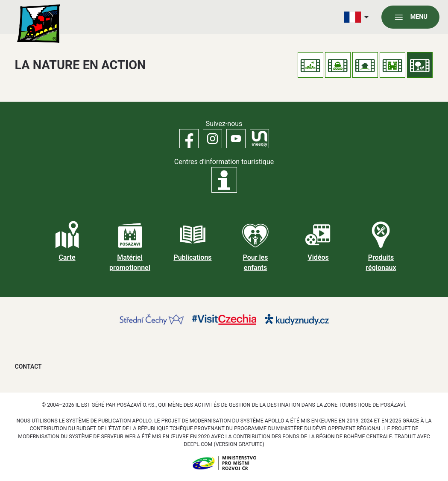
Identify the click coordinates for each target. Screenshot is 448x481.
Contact (28, 367)
